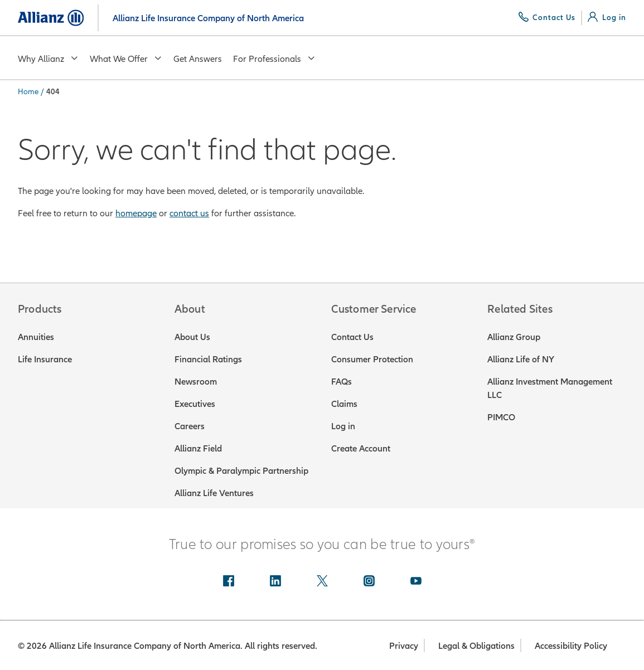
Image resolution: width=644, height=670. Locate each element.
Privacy (404, 645)
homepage (136, 213)
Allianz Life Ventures (214, 493)
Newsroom (196, 381)
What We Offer (126, 59)
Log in (343, 426)
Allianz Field (198, 448)
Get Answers (198, 59)
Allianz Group (514, 337)
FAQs (342, 381)
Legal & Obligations (476, 645)
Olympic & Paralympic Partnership (241, 470)
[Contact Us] (547, 17)
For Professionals (274, 59)
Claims (344, 404)
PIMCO (501, 417)
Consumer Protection (372, 359)
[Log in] (607, 17)
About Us (192, 337)
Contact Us (352, 337)
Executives (195, 404)
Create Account (361, 448)
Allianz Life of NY (521, 359)
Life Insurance (45, 359)
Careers (190, 426)
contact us (189, 213)
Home (28, 91)
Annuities (36, 337)
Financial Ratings (208, 359)
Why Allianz (48, 59)
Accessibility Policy (571, 645)
